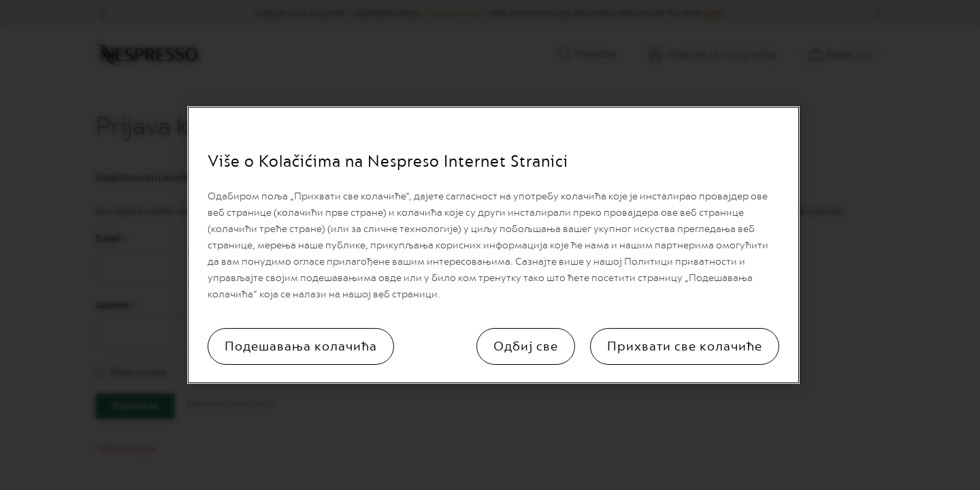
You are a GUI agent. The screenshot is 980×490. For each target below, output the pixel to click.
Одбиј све (526, 346)
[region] (493, 245)
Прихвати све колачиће (685, 346)
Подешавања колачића (301, 346)
